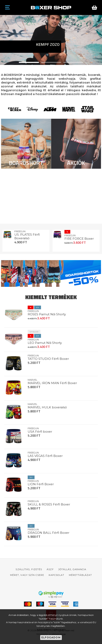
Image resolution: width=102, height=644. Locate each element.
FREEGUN (20, 231)
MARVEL (32, 380)
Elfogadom (51, 637)
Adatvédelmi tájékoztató (51, 630)
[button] (29, 62)
